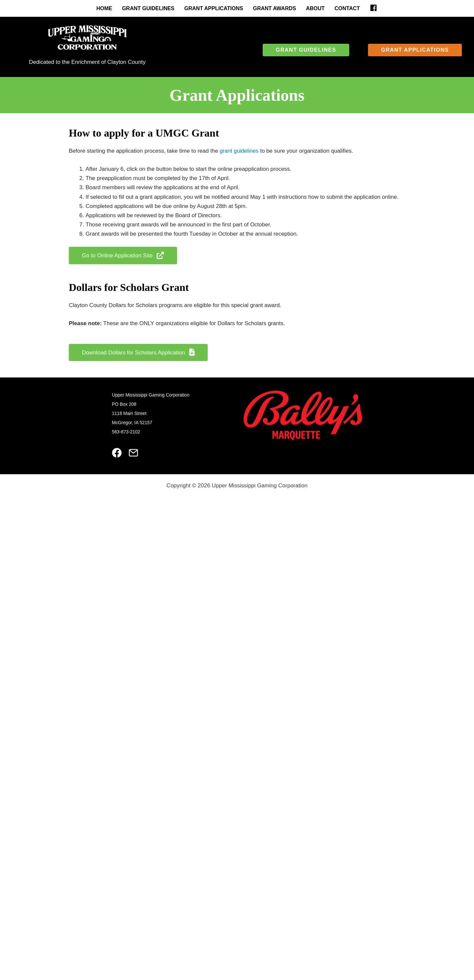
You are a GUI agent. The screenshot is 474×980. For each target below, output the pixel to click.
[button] (306, 50)
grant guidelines (239, 151)
